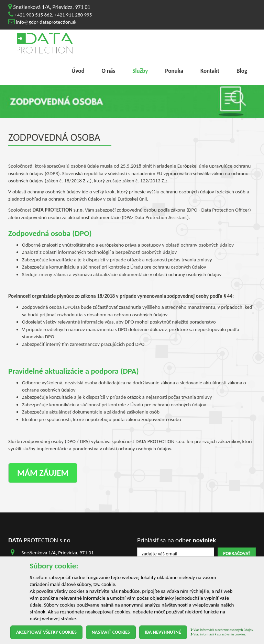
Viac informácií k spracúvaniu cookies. (218, 634)
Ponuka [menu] (174, 71)
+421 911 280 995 (73, 15)
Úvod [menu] (78, 71)
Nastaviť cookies (111, 632)
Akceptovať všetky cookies (46, 632)
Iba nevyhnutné (163, 632)
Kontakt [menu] (210, 71)
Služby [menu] (140, 71)
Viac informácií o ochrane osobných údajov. (222, 630)
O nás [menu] (109, 71)
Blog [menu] (242, 71)
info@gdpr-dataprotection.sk (46, 22)
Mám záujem (43, 473)
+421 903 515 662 (33, 15)
